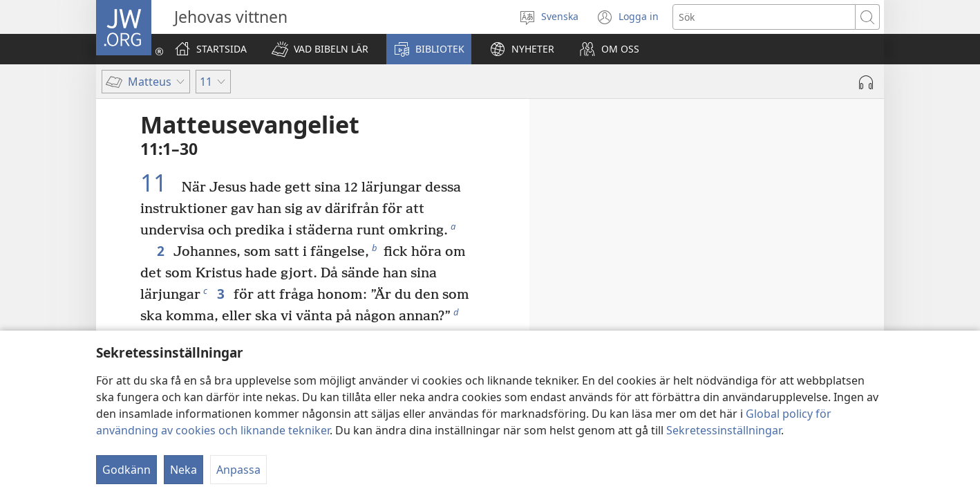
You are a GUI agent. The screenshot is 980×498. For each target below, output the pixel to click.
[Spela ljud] (866, 82)
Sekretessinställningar (724, 430)
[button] (320, 49)
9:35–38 (769, 212)
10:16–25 (773, 270)
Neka (183, 470)
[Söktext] (764, 17)
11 (159, 183)
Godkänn (126, 470)
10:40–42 (826, 329)
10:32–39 (833, 309)
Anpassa (238, 470)
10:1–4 (670, 232)
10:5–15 (712, 251)
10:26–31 (733, 290)
